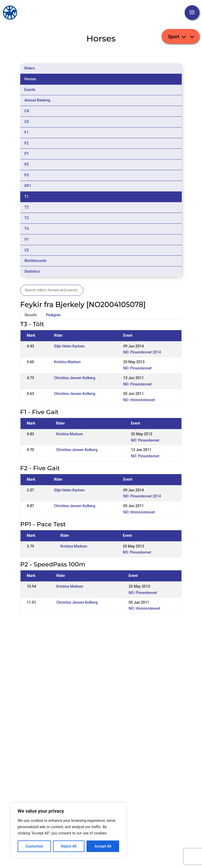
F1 (27, 132)
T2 (27, 207)
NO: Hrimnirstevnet (139, 400)
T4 (27, 229)
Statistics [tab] (32, 271)
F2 (27, 143)
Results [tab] (31, 315)
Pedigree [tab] (53, 315)
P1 (27, 154)
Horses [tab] (30, 79)
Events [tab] (30, 90)
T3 (27, 218)
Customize (34, 846)
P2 (27, 164)
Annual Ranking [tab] (37, 100)
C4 (27, 111)
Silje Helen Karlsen (69, 346)
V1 (27, 239)
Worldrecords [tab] (36, 261)
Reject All (69, 846)
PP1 (28, 186)
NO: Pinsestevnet (137, 368)
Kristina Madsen (67, 362)
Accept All (103, 846)
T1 (27, 197)
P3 (27, 175)
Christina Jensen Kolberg (75, 378)
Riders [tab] (30, 68)
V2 (27, 250)
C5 (27, 122)
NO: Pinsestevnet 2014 (142, 352)
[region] (68, 830)
